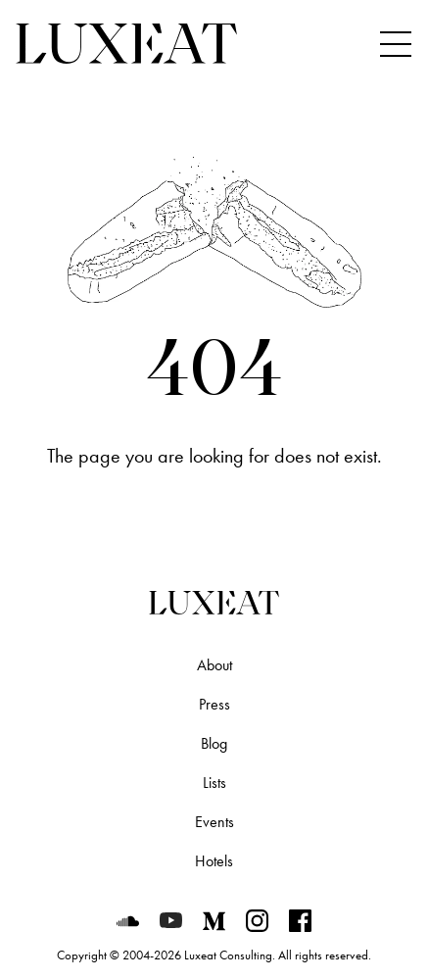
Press (214, 704)
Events (214, 822)
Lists (214, 783)
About (214, 665)
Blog (214, 743)
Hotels (214, 861)
